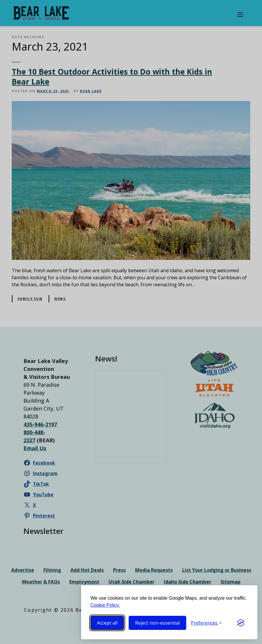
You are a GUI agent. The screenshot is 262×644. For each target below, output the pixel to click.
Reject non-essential (157, 623)
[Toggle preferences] (206, 623)
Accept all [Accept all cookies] (107, 623)
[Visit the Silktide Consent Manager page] (241, 623)
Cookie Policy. (105, 605)
